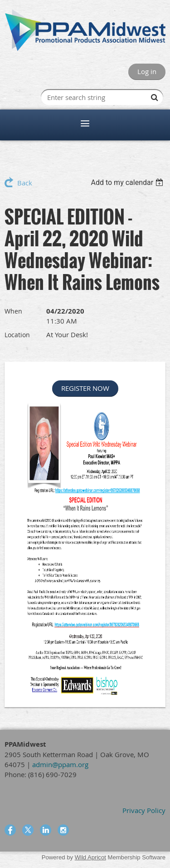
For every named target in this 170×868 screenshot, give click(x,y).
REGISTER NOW (85, 388)
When (13, 311)
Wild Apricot (90, 857)
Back (25, 183)
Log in (147, 71)
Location (17, 335)
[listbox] (128, 182)
